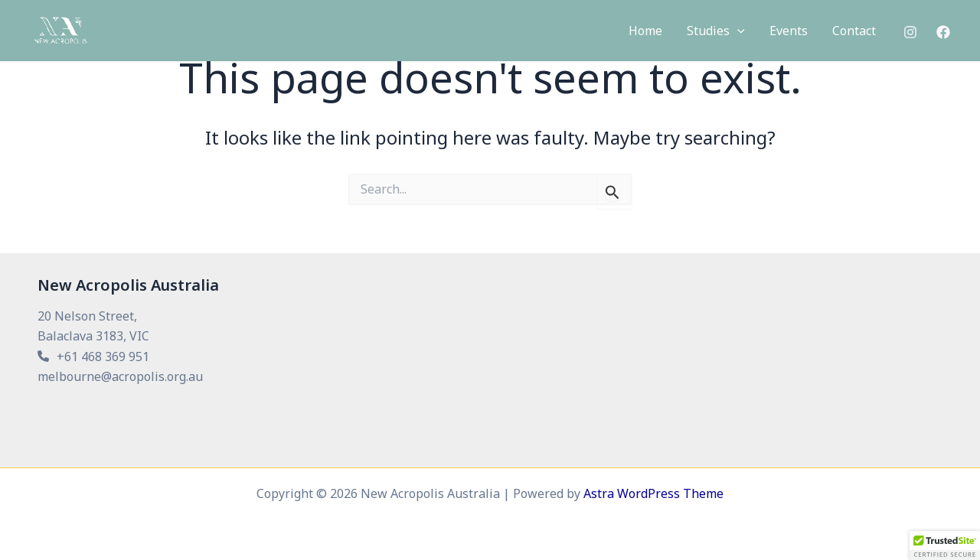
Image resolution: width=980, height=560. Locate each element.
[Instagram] (910, 32)
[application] (737, 31)
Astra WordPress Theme (653, 493)
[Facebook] (943, 32)
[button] (716, 31)
